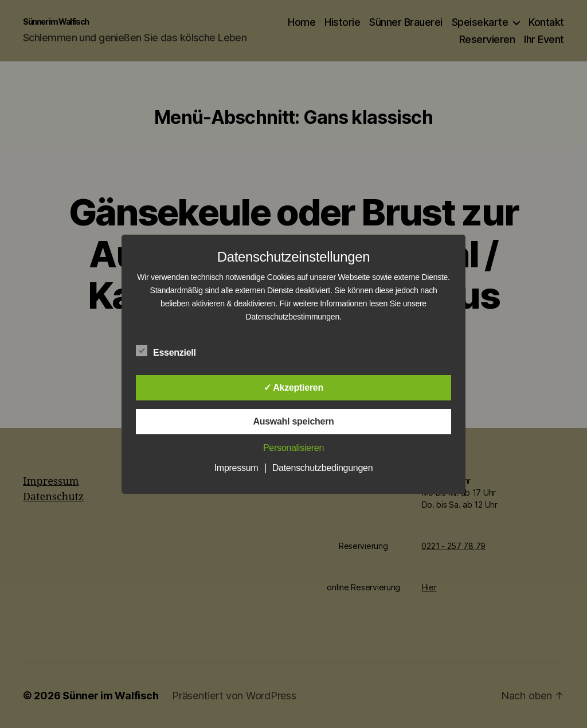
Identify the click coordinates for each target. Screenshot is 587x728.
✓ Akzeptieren (293, 388)
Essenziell (172, 351)
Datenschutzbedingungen (323, 468)
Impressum (236, 468)
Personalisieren (293, 448)
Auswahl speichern (293, 421)
